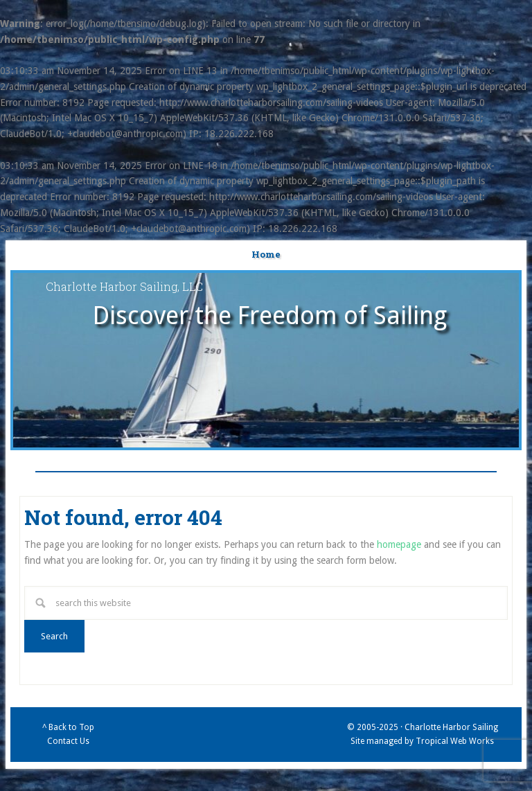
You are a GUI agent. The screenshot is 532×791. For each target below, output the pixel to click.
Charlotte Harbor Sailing (451, 727)
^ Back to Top (68, 727)
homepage (399, 544)
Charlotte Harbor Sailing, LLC (124, 286)
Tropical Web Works (455, 741)
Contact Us (68, 741)
